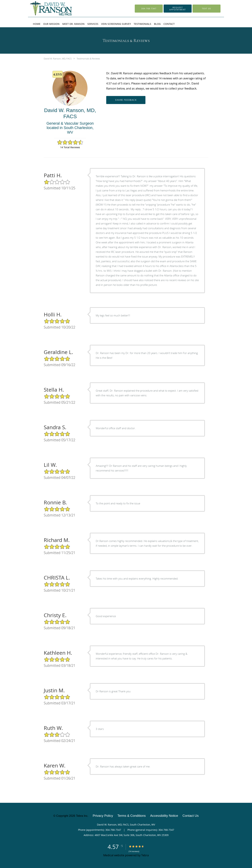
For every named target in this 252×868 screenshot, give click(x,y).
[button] (178, 9)
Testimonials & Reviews (88, 59)
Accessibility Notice (164, 816)
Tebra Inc (82, 816)
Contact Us (191, 816)
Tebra (145, 855)
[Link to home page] (59, 8)
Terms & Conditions (132, 816)
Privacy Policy (103, 816)
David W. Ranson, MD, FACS (58, 59)
